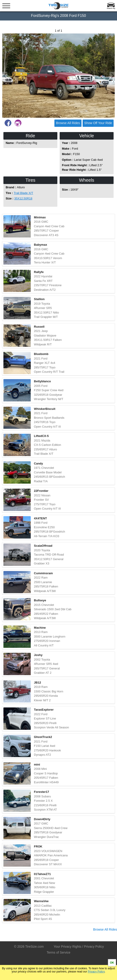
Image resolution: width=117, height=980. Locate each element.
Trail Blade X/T (23, 193)
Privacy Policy (96, 972)
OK (112, 963)
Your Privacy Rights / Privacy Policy (79, 947)
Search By (111, 8)
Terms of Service (58, 952)
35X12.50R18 (23, 198)
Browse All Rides (68, 123)
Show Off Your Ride (98, 123)
